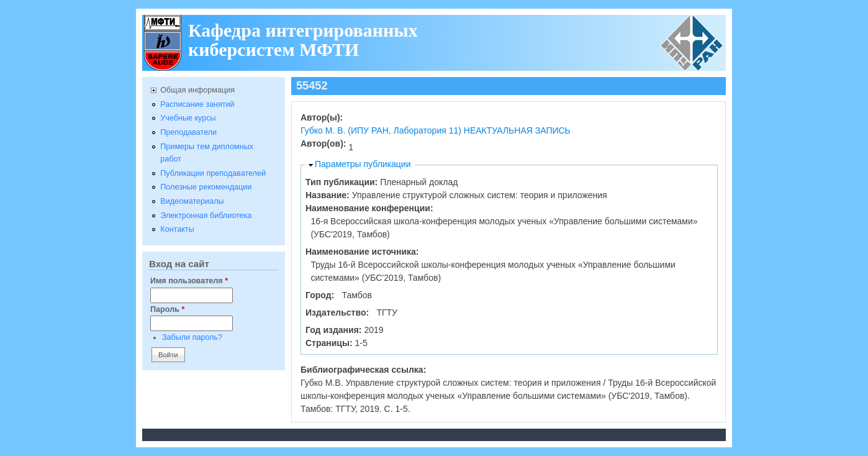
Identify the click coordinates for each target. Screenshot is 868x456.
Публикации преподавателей (213, 173)
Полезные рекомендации (206, 187)
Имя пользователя (189, 281)
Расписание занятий (197, 104)
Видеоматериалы (192, 201)
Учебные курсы (188, 118)
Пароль (167, 309)
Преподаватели (188, 132)
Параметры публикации (363, 164)
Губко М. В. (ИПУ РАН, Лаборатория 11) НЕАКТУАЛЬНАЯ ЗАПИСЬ (436, 130)
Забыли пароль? (192, 337)
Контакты (177, 229)
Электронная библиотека (206, 216)
